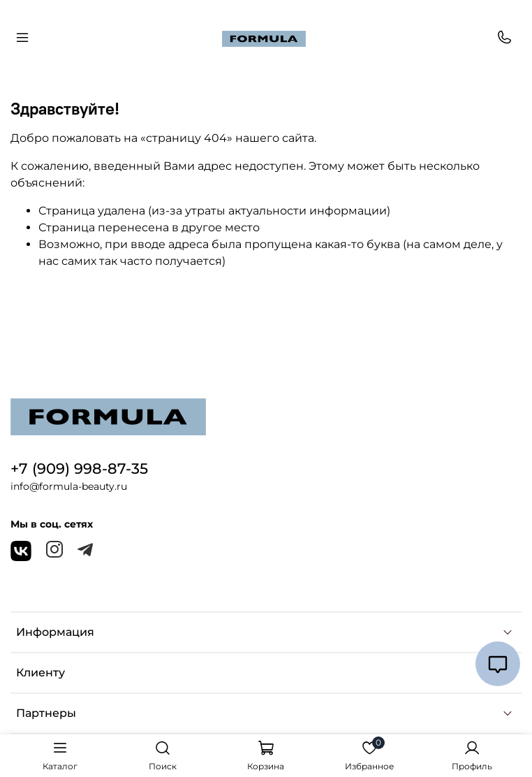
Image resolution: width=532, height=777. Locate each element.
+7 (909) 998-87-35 (79, 469)
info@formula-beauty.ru (69, 486)
